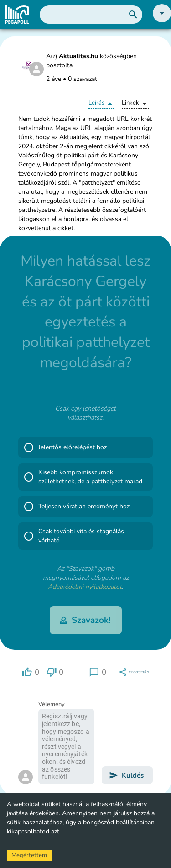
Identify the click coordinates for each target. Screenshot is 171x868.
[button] (162, 20)
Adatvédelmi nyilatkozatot (85, 587)
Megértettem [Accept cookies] (29, 855)
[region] (31, 672)
